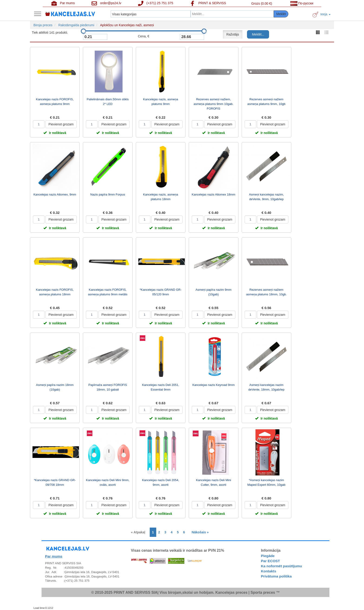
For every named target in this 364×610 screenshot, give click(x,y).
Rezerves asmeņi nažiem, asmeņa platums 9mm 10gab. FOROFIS (213, 104)
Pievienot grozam (61, 124)
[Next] (199, 532)
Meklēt (281, 14)
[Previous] (139, 532)
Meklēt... (258, 34)
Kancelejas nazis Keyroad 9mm (214, 385)
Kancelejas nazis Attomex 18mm (214, 194)
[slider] (83, 31)
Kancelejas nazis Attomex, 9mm (55, 194)
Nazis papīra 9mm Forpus (108, 194)
